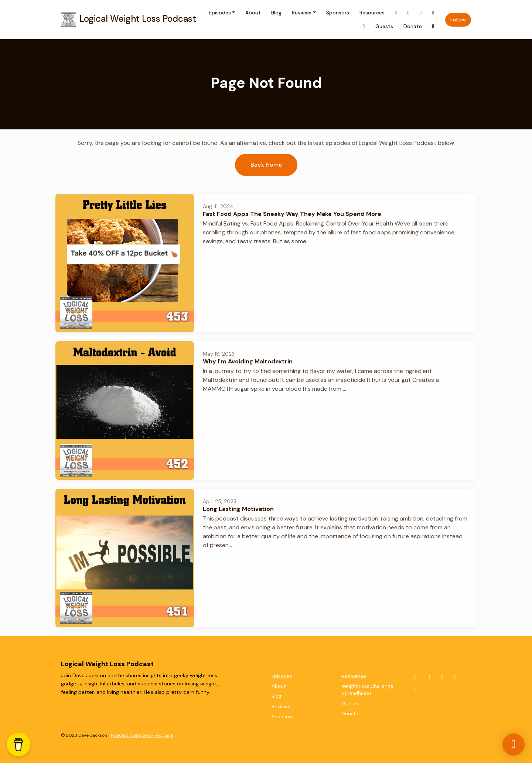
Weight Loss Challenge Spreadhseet (368, 690)
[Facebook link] (421, 13)
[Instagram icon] (429, 678)
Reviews (302, 13)
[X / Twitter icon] (416, 678)
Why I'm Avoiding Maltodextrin (248, 361)
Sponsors (338, 13)
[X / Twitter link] (396, 13)
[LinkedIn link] (364, 26)
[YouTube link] (433, 13)
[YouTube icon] (456, 678)
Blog (276, 13)
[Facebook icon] (442, 678)
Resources (372, 13)
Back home (266, 165)
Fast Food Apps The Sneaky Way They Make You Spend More (292, 214)
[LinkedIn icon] (416, 690)
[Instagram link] (409, 13)
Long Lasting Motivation (238, 509)
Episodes (220, 13)
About (253, 13)
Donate (413, 26)
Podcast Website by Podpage (142, 735)
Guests (384, 26)
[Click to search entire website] (433, 26)
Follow (458, 20)
